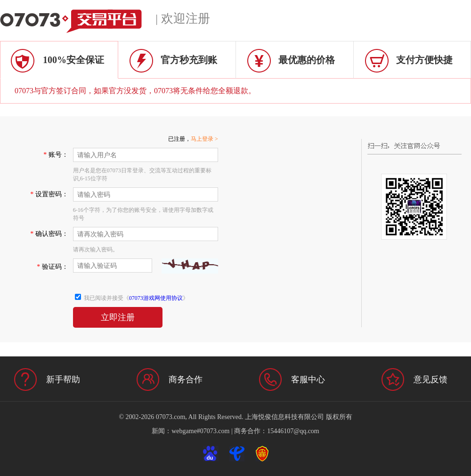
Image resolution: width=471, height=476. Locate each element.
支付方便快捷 (424, 60)
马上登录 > (204, 139)
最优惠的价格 (307, 60)
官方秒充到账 (189, 60)
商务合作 (186, 379)
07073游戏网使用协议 (156, 298)
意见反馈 (430, 379)
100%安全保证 (73, 60)
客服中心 (308, 379)
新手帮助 (63, 379)
